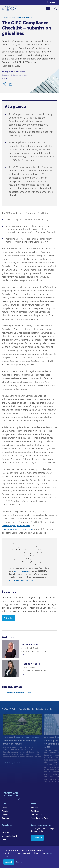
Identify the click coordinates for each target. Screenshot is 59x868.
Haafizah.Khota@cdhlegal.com (17, 529)
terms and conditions (22, 571)
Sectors (5, 829)
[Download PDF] (11, 85)
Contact (5, 818)
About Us (34, 808)
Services (5, 832)
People (5, 811)
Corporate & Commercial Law (16, 693)
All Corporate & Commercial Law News (18, 18)
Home (5, 808)
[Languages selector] (51, 2)
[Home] (9, 9)
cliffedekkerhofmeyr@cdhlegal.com (22, 580)
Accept (9, 862)
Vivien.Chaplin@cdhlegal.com (16, 526)
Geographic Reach (10, 836)
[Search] (56, 9)
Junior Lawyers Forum (40, 818)
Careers (5, 815)
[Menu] (49, 9)
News (4, 839)
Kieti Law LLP (36, 815)
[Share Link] (5, 85)
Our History (36, 811)
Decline (19, 862)
